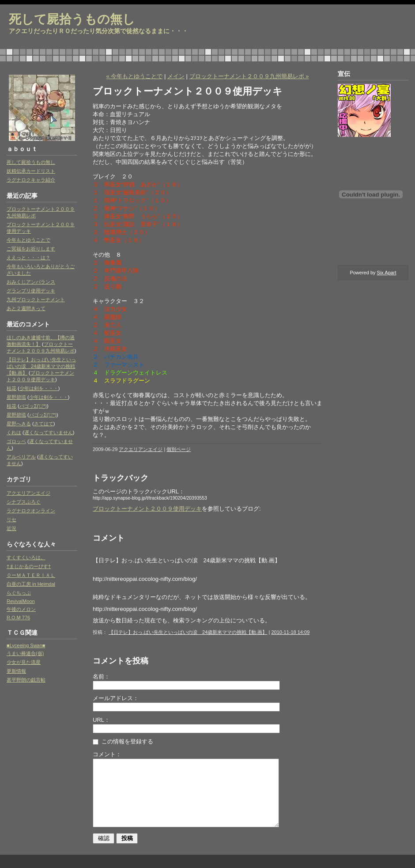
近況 (11, 528)
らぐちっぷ (19, 593)
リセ (11, 519)
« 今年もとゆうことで (135, 76)
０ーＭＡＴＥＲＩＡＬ (31, 575)
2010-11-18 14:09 (290, 632)
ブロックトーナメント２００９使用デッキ (147, 509)
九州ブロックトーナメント (36, 299)
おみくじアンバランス (31, 282)
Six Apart (387, 273)
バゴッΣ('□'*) (33, 406)
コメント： (107, 754)
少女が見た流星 (24, 662)
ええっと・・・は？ (28, 258)
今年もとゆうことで (28, 240)
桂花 (11, 388)
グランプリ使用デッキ (31, 291)
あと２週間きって (26, 308)
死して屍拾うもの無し (72, 19)
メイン (176, 76)
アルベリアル (21, 457)
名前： (101, 677)
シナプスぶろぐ (24, 502)
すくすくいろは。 (26, 557)
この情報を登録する (123, 741)
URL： (101, 720)
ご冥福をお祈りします (31, 249)
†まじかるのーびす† (29, 566)
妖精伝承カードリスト (31, 171)
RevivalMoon (21, 601)
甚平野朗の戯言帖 (26, 680)
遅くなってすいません (49, 432)
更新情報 (16, 671)
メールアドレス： (116, 698)
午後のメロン (21, 609)
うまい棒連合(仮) (25, 653)
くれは (14, 432)
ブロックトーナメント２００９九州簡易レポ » (249, 76)
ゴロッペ (16, 441)
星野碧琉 (16, 397)
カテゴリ (19, 479)
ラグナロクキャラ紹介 (31, 180)
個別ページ (179, 449)
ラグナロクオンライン (31, 511)
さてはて (44, 424)
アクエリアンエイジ (28, 493)
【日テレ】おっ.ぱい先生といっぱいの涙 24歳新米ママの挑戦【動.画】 (41, 366)
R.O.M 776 (18, 618)
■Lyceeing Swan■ (26, 645)
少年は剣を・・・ (39, 388)
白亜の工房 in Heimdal (31, 584)
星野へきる (19, 424)
